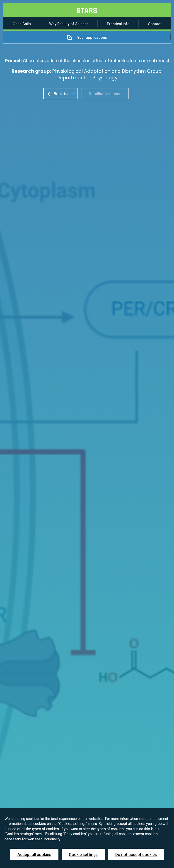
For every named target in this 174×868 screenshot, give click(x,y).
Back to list (61, 94)
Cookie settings (83, 855)
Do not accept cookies (136, 855)
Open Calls (22, 24)
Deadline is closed (105, 94)
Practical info (118, 24)
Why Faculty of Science (69, 24)
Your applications (87, 37)
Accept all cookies (34, 855)
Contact (155, 24)
